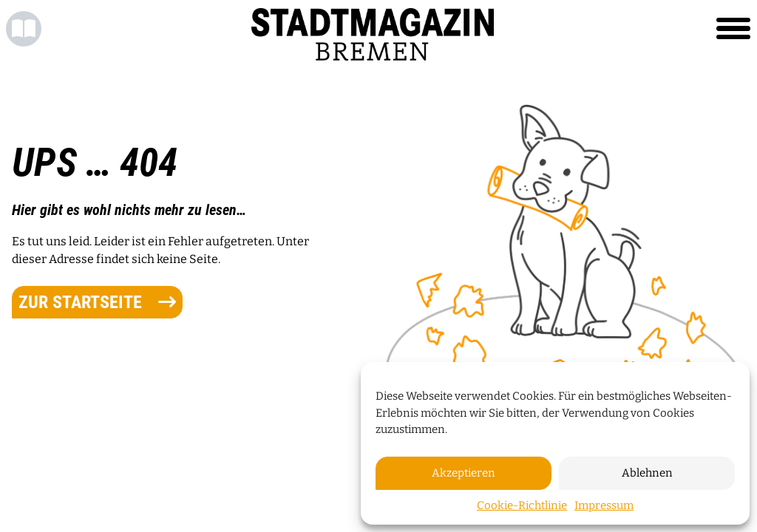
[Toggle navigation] (733, 29)
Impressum (604, 505)
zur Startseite (97, 302)
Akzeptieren (464, 473)
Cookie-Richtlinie (522, 505)
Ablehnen (647, 473)
